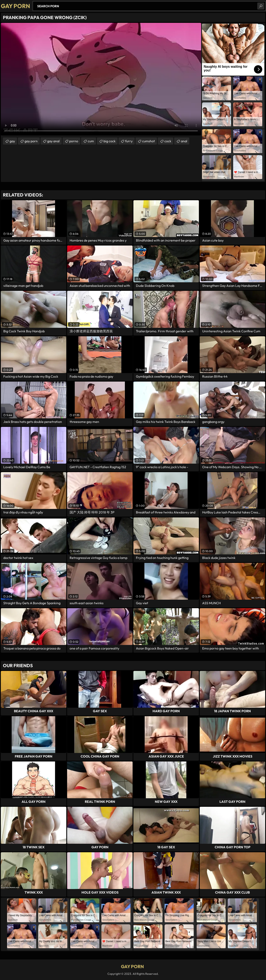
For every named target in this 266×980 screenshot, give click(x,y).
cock (168, 141)
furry (129, 141)
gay (12, 141)
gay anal (53, 141)
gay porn (31, 141)
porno (74, 141)
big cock (110, 141)
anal (184, 141)
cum (91, 141)
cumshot (148, 141)
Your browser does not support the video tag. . (101, 79)
